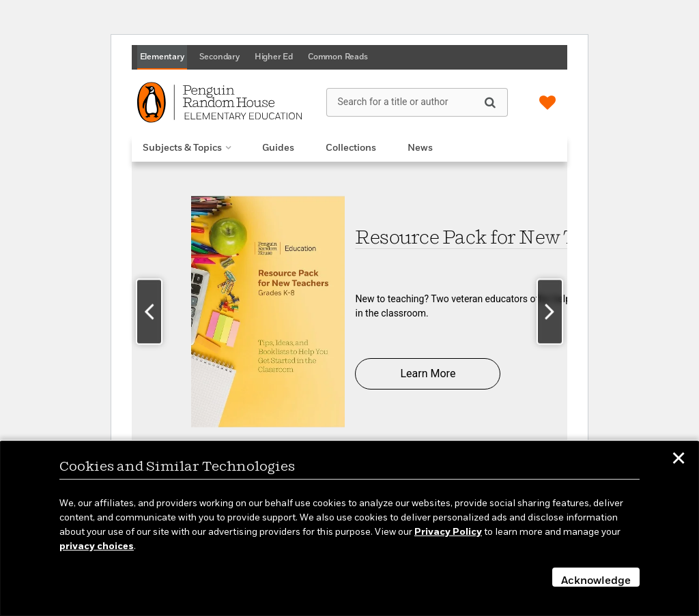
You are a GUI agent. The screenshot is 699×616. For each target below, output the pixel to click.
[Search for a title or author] (417, 102)
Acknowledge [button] (596, 581)
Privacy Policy (448, 532)
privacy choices (97, 546)
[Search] (490, 102)
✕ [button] (679, 460)
